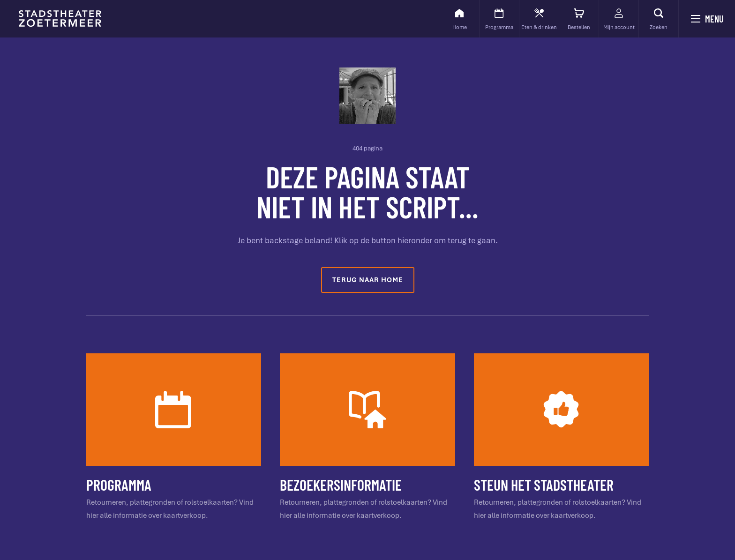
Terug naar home (368, 280)
